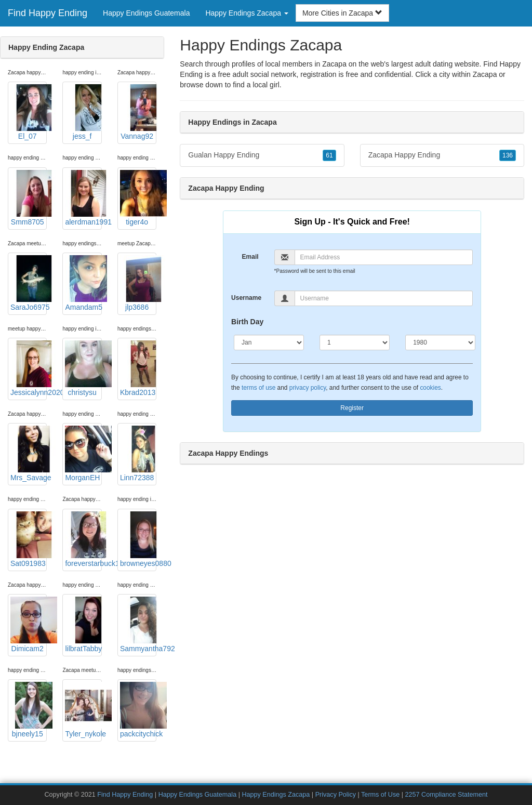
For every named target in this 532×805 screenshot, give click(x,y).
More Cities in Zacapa (342, 13)
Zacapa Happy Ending (442, 155)
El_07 (29, 112)
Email (250, 257)
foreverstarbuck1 (83, 539)
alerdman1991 (83, 198)
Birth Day (247, 322)
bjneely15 (29, 710)
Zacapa (485, 74)
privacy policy (308, 388)
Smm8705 (29, 198)
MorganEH (83, 454)
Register (352, 408)
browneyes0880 (138, 539)
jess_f (83, 112)
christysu (83, 368)
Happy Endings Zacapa (276, 795)
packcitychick (138, 710)
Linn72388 (138, 454)
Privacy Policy (336, 795)
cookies (430, 388)
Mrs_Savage (29, 454)
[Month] (269, 342)
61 (329, 155)
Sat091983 (29, 539)
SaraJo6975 (29, 283)
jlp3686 (138, 283)
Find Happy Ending (48, 13)
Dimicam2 (29, 625)
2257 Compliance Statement (447, 795)
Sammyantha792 (138, 625)
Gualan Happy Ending (262, 155)
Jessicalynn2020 (29, 368)
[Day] (355, 342)
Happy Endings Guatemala (146, 13)
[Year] (440, 342)
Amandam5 (83, 283)
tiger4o (138, 198)
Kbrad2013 (138, 368)
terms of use (258, 388)
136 (508, 155)
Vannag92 (138, 112)
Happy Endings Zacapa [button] (247, 13)
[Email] (384, 257)
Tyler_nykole (83, 710)
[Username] (384, 298)
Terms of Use (380, 795)
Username (246, 298)
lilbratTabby (83, 625)
